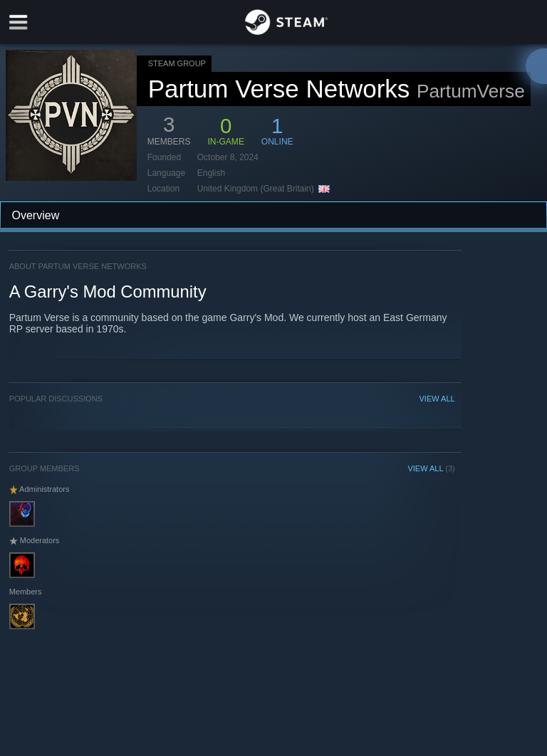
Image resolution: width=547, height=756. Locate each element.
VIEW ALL (437, 399)
